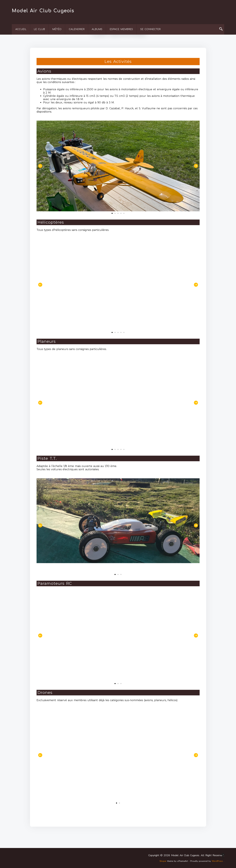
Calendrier (77, 29)
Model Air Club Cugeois (43, 11)
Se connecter (150, 29)
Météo (57, 29)
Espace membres (121, 29)
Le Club (39, 29)
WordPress (217, 861)
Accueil (21, 29)
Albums (97, 29)
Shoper (163, 861)
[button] (40, 166)
